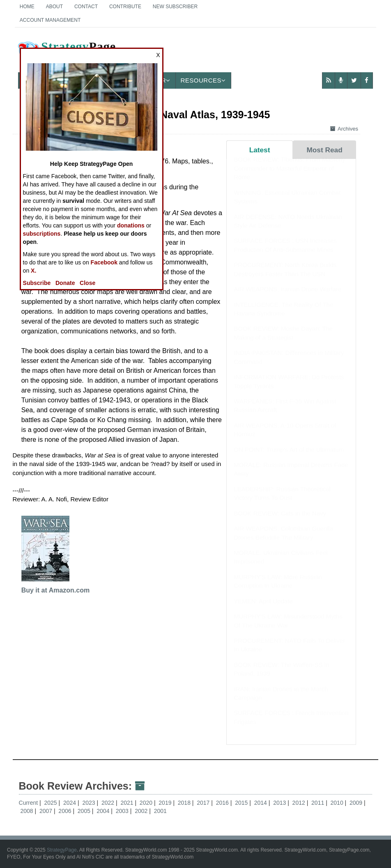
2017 (204, 803)
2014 (261, 803)
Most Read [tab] (324, 150)
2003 (123, 811)
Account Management (50, 20)
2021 (128, 803)
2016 (223, 803)
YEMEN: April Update (263, 609)
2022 (109, 803)
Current (29, 803)
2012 (300, 803)
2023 (89, 803)
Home (27, 7)
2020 (147, 803)
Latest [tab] (260, 150)
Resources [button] (203, 80)
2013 (280, 803)
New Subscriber (175, 7)
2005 (85, 811)
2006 (66, 811)
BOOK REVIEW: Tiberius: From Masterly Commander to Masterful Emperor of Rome (289, 176)
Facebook (104, 262)
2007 (47, 811)
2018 (185, 803)
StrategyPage (62, 850)
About (54, 7)
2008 (27, 811)
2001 (160, 811)
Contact (86, 7)
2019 (166, 803)
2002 (142, 811)
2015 (242, 803)
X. (33, 271)
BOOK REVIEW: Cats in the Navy (280, 521)
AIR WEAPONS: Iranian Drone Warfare (287, 297)
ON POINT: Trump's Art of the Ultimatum (289, 458)
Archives (344, 129)
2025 (52, 803)
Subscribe (37, 283)
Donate (65, 283)
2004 (104, 811)
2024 (70, 803)
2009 (357, 803)
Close (87, 283)
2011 (319, 803)
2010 (338, 803)
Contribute (125, 7)
